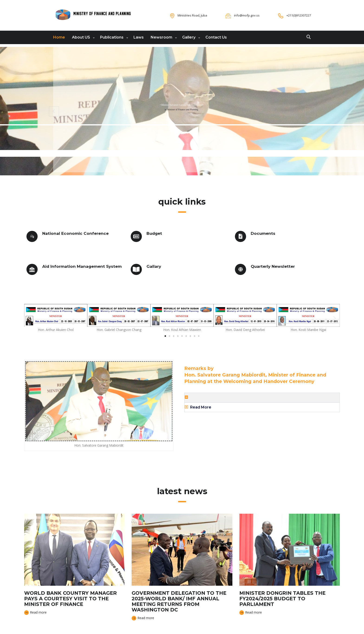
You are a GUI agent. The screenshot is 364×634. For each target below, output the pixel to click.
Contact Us (216, 37)
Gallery (189, 37)
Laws (139, 37)
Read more (35, 613)
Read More (201, 407)
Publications (112, 37)
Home (59, 37)
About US (81, 37)
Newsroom (161, 37)
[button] (29, 319)
